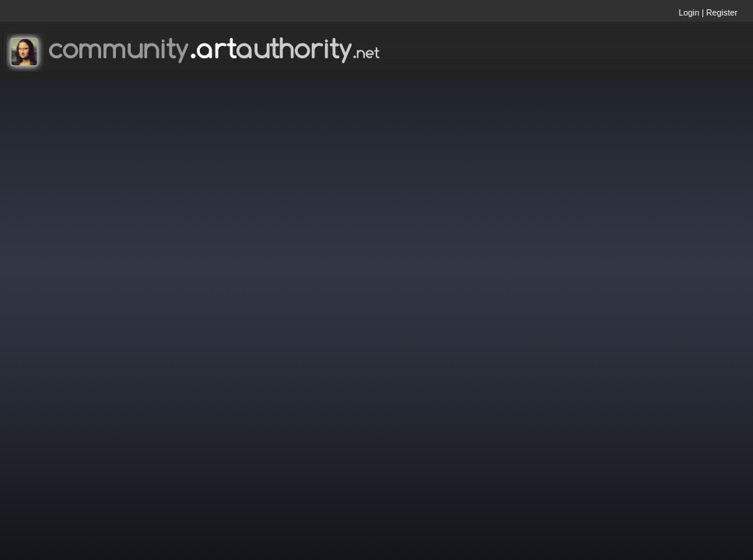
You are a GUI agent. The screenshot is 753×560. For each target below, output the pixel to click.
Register (722, 12)
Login (689, 12)
